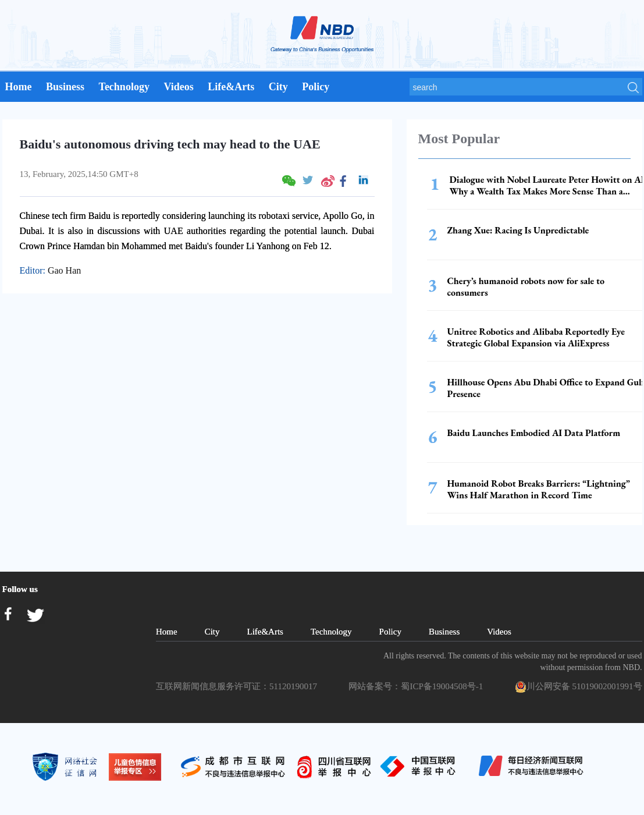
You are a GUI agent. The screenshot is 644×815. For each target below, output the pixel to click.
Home (19, 87)
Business (65, 87)
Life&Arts (231, 87)
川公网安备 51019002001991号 (579, 687)
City (278, 87)
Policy (316, 87)
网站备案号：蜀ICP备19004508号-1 (418, 686)
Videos (178, 87)
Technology (124, 87)
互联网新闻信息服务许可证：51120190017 (239, 686)
